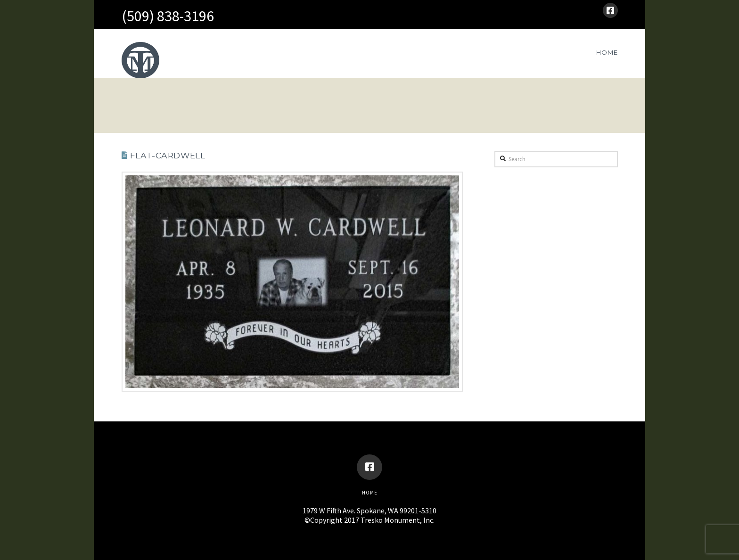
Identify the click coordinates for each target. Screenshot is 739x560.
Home (370, 493)
